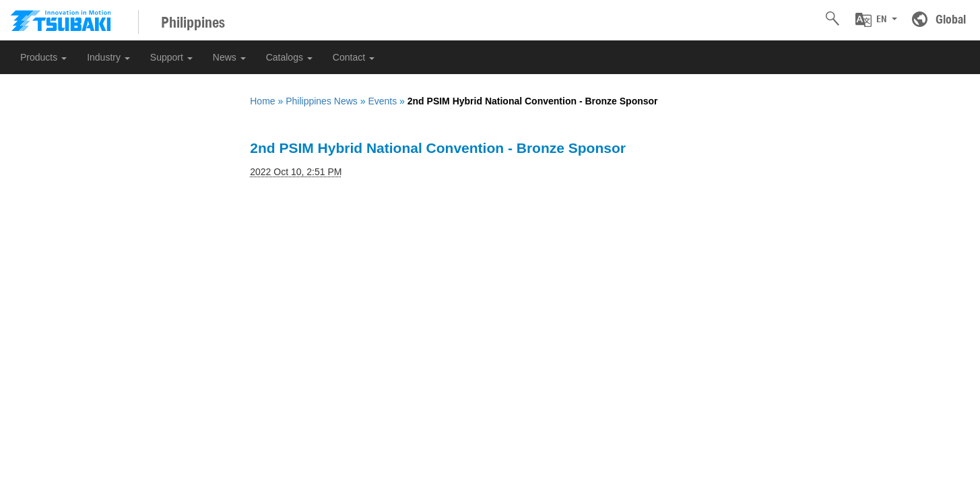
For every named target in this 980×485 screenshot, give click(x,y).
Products (43, 57)
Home (262, 101)
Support (171, 57)
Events (382, 101)
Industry (108, 57)
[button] (876, 20)
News (229, 57)
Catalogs (289, 57)
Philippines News (322, 101)
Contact (354, 57)
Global (951, 19)
